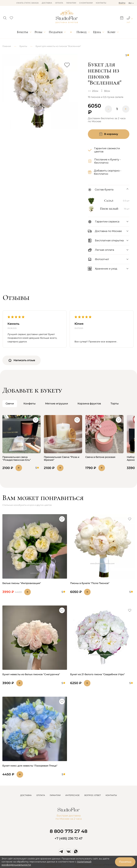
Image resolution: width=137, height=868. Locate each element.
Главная (7, 46)
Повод (81, 32)
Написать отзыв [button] (22, 360)
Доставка (47, 3)
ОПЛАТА (41, 795)
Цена (97, 32)
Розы (38, 32)
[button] (5, 17)
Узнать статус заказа (27, 3)
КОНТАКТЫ (111, 795)
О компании (86, 3)
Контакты (101, 3)
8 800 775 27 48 (69, 831)
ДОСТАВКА (26, 795)
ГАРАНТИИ (55, 795)
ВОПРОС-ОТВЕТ (93, 795)
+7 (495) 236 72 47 (68, 838)
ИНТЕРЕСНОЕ (72, 795)
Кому (111, 32)
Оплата (59, 3)
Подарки (56, 32)
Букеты (22, 32)
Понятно (125, 862)
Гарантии (71, 3)
